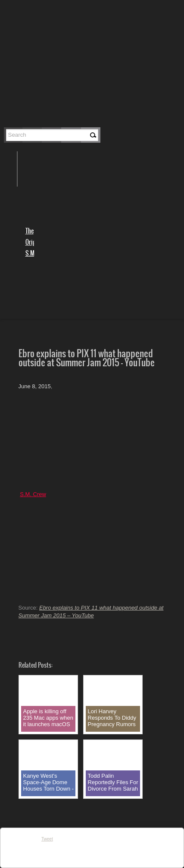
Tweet (47, 839)
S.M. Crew (33, 494)
